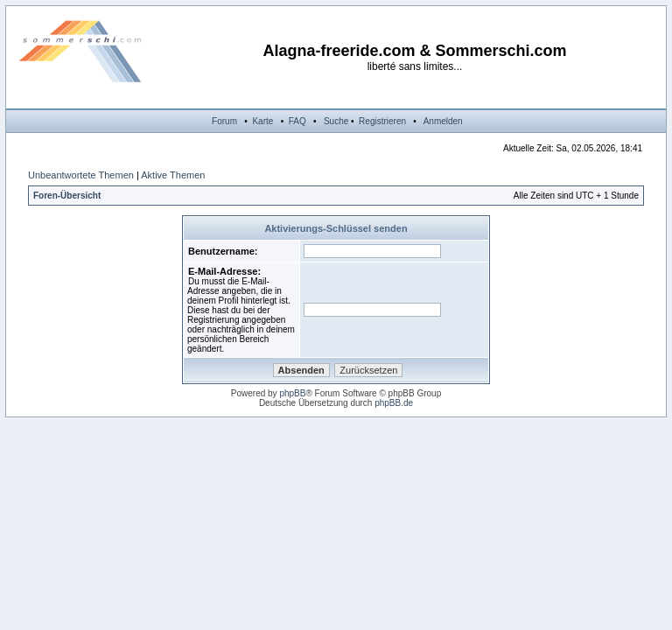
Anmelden (443, 121)
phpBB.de (394, 403)
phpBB (292, 393)
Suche (336, 121)
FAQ (297, 121)
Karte (262, 121)
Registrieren (382, 121)
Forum (224, 121)
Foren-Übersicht (67, 196)
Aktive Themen (173, 175)
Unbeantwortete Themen (81, 175)
